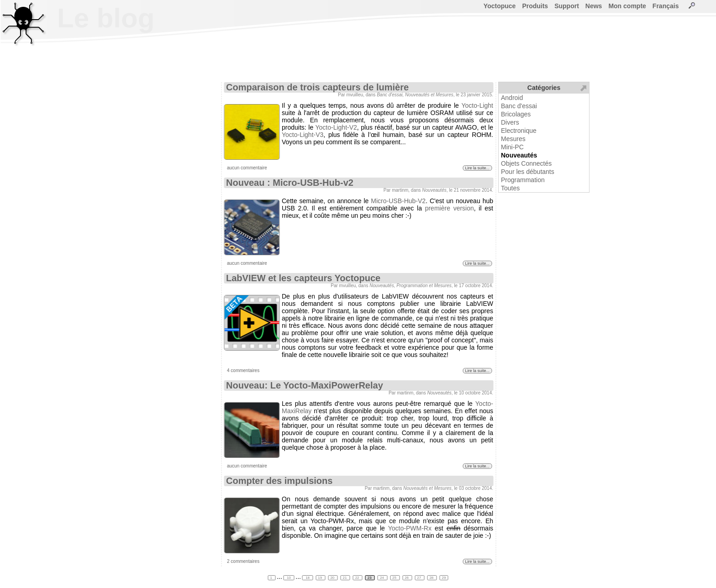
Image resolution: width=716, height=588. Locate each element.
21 (345, 578)
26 (407, 578)
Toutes (510, 188)
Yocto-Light (477, 105)
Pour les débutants (528, 172)
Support (567, 6)
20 (333, 578)
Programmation (523, 180)
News (594, 6)
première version (450, 208)
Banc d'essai (519, 106)
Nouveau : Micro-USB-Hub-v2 (290, 183)
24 (382, 578)
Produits (535, 6)
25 (395, 578)
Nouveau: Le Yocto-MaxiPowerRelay (305, 385)
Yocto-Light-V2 (336, 127)
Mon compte (627, 6)
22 (358, 578)
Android (512, 98)
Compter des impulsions (279, 481)
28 (432, 578)
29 (444, 578)
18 (308, 578)
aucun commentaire (247, 168)
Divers (510, 122)
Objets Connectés (526, 163)
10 (289, 578)
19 (320, 578)
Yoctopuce (500, 6)
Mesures (513, 139)
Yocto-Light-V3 (303, 135)
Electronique (519, 131)
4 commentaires (243, 370)
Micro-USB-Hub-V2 (398, 201)
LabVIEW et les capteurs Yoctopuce (303, 278)
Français (666, 6)
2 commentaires (243, 561)
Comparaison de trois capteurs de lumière (317, 87)
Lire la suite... (477, 168)
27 (419, 578)
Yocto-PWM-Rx (410, 528)
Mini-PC (512, 147)
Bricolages (516, 114)
